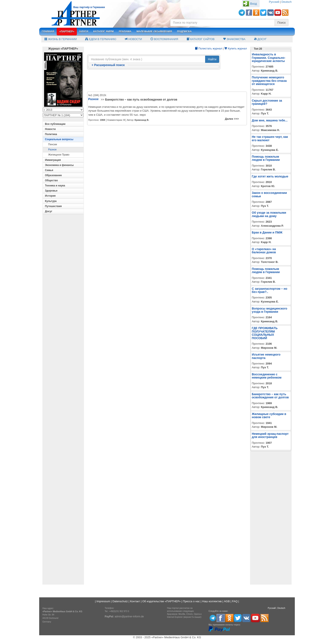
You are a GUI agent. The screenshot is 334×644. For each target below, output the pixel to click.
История (50, 196)
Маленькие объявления (154, 32)
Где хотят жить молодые (270, 176)
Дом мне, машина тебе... (270, 120)
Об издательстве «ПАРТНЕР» (161, 601)
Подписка (184, 32)
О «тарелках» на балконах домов (264, 251)
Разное (52, 150)
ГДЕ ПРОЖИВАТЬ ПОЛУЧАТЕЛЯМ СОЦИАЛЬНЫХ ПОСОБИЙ (265, 333)
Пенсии (53, 144)
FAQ (235, 601)
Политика (51, 134)
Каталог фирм (103, 32)
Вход (253, 4)
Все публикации (55, 124)
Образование (53, 175)
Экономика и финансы (59, 165)
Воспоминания (164, 39)
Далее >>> (232, 119)
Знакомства (234, 39)
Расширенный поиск (108, 65)
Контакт (135, 601)
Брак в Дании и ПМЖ (267, 232)
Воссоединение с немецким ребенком (267, 376)
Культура (51, 201)
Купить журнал (236, 48)
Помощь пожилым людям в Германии (266, 158)
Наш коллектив (212, 601)
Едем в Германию (101, 39)
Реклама (125, 32)
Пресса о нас (191, 601)
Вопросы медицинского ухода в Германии (269, 310)
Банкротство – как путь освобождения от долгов (141, 99)
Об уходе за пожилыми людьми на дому (269, 214)
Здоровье (51, 191)
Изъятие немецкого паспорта (266, 356)
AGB (227, 601)
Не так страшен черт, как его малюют (270, 138)
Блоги (84, 32)
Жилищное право (59, 155)
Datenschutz (120, 601)
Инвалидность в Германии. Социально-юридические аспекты (269, 58)
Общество (51, 180)
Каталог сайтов (201, 39)
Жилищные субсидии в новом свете (269, 416)
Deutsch (286, 2)
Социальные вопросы (59, 139)
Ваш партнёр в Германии (89, 7)
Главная (48, 32)
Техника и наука (55, 186)
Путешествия (53, 206)
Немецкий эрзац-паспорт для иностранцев (270, 435)
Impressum (103, 601)
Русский (274, 2)
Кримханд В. (142, 120)
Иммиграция (53, 160)
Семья (49, 170)
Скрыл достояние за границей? (267, 102)
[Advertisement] (167, 81)
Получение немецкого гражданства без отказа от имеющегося (269, 81)
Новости (133, 39)
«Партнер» (67, 32)
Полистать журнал (209, 48)
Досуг (260, 39)
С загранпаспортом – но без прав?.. (270, 290)
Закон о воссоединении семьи (269, 194)
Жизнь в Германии (61, 39)
